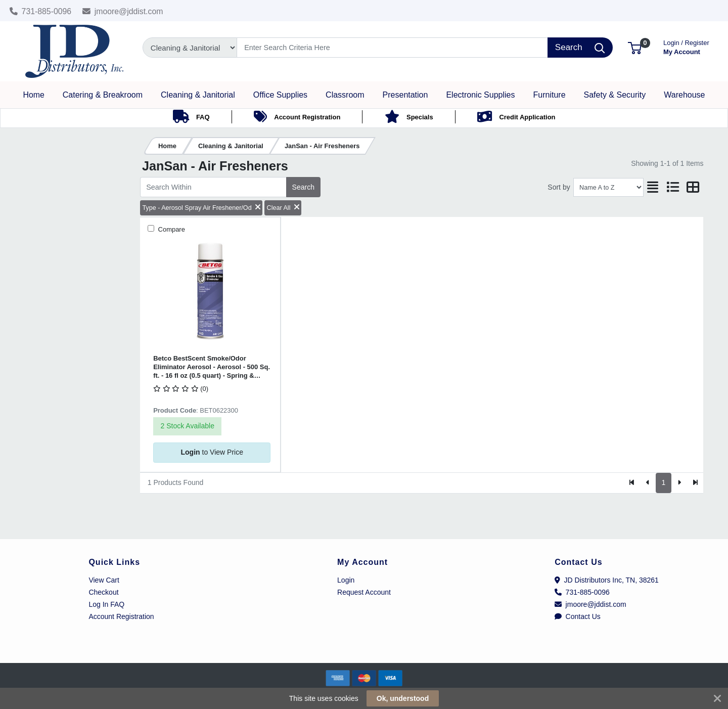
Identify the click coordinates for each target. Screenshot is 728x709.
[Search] (393, 48)
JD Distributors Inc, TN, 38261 (607, 580)
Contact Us (578, 616)
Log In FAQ (106, 604)
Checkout (103, 592)
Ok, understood (403, 698)
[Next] (679, 483)
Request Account (364, 592)
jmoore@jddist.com (123, 11)
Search (303, 187)
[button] (635, 47)
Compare (171, 229)
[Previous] (648, 483)
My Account (686, 46)
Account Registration (121, 616)
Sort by (559, 187)
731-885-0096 (41, 11)
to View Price (212, 452)
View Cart (104, 580)
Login (346, 580)
